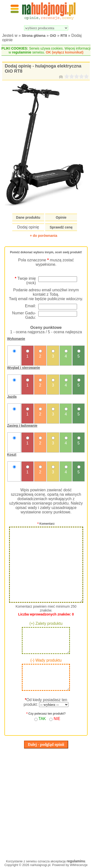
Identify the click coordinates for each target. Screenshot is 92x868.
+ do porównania (44, 236)
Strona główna (34, 36)
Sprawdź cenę (61, 227)
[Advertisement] (46, 803)
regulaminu (76, 861)
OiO (53, 36)
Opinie (61, 217)
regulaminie (22, 52)
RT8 (64, 36)
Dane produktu (28, 217)
